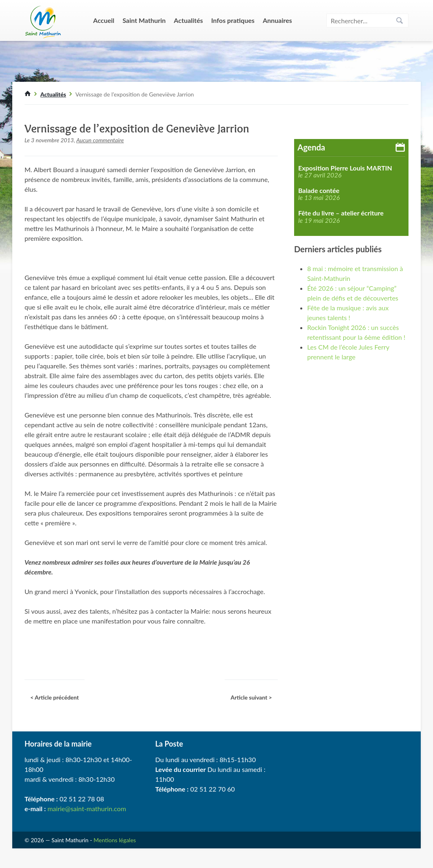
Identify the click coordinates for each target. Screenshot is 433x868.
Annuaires (277, 20)
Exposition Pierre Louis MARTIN (345, 168)
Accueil (104, 20)
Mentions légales (115, 840)
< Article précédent (55, 697)
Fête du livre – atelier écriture (341, 213)
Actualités (189, 20)
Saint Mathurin (144, 20)
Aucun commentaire (100, 140)
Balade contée (319, 191)
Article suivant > (251, 697)
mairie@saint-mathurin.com (87, 809)
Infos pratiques (233, 20)
